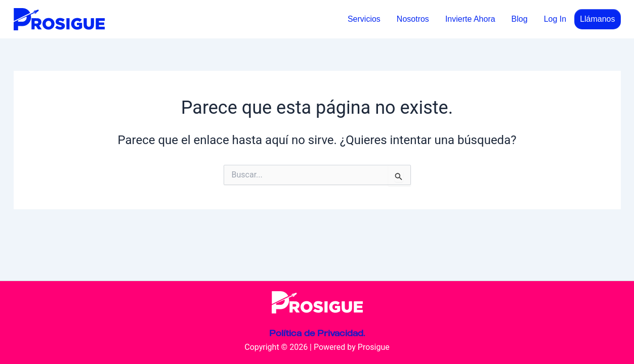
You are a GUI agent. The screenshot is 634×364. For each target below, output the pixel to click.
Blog (520, 19)
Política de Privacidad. (317, 333)
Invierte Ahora (470, 19)
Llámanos (597, 19)
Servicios (364, 19)
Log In (555, 19)
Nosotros (413, 19)
